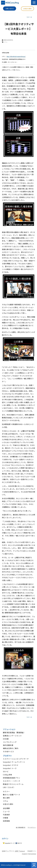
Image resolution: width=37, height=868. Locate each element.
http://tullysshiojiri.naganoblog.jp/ (16, 56)
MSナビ (20, 843)
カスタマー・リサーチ (12, 781)
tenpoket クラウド (11, 765)
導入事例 (6, 798)
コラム (6, 801)
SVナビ (6, 771)
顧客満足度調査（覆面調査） (14, 732)
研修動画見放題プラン (12, 778)
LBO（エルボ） (9, 787)
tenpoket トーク (10, 768)
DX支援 (6, 739)
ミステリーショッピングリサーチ (16, 759)
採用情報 (6, 821)
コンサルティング (10, 742)
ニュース (6, 811)
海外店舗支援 (8, 745)
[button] (34, 3)
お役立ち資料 (27, 9)
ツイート (29, 17)
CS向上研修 (7, 775)
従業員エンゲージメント (12, 736)
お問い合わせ (10, 9)
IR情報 (6, 818)
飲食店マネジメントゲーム (13, 784)
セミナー (6, 791)
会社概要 (6, 808)
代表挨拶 (6, 815)
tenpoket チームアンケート (14, 762)
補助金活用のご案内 (11, 748)
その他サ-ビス (8, 751)
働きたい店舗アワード (12, 795)
